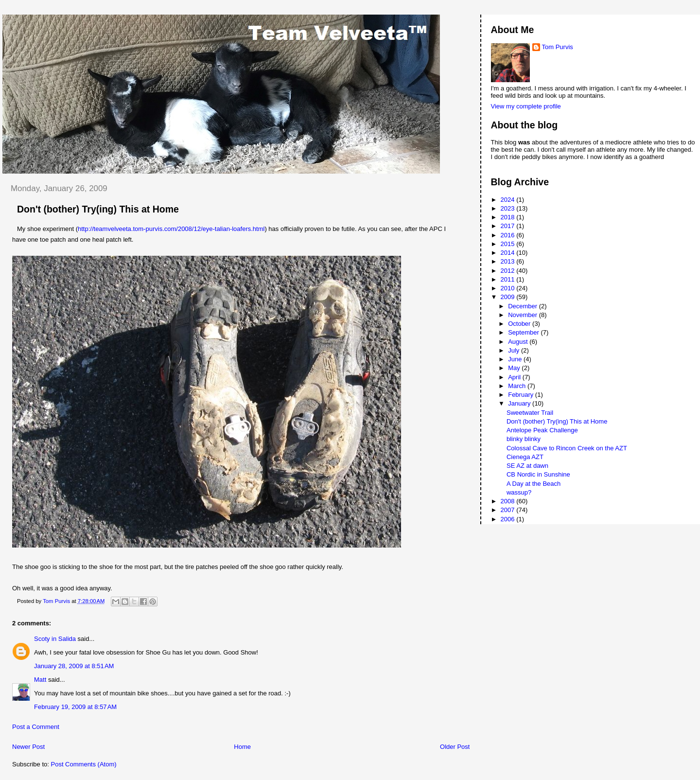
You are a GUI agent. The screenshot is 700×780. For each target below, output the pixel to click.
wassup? (519, 492)
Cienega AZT (525, 457)
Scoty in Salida (55, 639)
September (524, 332)
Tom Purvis (558, 47)
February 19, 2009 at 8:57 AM (75, 707)
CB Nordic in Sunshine (538, 474)
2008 (509, 501)
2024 (509, 200)
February (522, 395)
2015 (509, 244)
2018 (509, 217)
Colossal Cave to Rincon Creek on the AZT (567, 448)
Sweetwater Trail (530, 413)
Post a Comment (36, 727)
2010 (509, 288)
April (515, 377)
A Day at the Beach (534, 484)
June (516, 359)
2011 (509, 279)
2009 (509, 297)
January (520, 403)
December (524, 306)
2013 (509, 261)
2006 (509, 519)
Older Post (455, 747)
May (515, 368)
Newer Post (28, 747)
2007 (509, 510)
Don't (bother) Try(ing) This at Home (557, 421)
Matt (40, 680)
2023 (509, 208)
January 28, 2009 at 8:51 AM (74, 666)
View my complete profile (526, 106)
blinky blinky (524, 439)
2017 (509, 226)
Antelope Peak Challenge (542, 430)
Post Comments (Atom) (84, 764)
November (524, 315)
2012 (509, 271)
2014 (509, 253)
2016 (509, 235)
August (519, 342)
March (518, 386)
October (520, 324)
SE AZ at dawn (527, 466)
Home (242, 747)
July (515, 350)
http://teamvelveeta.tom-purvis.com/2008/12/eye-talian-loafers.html (171, 229)
